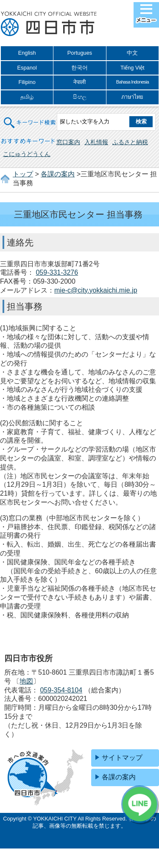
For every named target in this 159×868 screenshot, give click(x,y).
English (27, 53)
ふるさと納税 (130, 142)
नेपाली (79, 82)
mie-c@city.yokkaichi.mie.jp (96, 290)
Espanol (27, 68)
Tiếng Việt (132, 68)
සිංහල (80, 97)
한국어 (79, 68)
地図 (26, 681)
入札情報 (96, 142)
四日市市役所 (49, 24)
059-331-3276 (57, 272)
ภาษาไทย (132, 97)
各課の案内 (58, 174)
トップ (23, 174)
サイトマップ (122, 758)
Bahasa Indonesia (132, 82)
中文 (132, 53)
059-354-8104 (61, 690)
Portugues (80, 53)
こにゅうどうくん (27, 154)
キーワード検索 (30, 117)
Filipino (27, 82)
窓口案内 (68, 142)
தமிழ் (27, 97)
